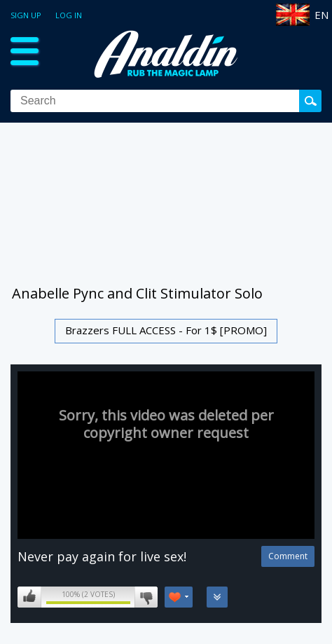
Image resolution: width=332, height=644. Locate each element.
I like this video (29, 597)
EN (321, 15)
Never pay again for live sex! (102, 556)
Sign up (26, 15)
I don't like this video (146, 597)
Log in (69, 15)
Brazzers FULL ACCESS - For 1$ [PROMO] (166, 330)
